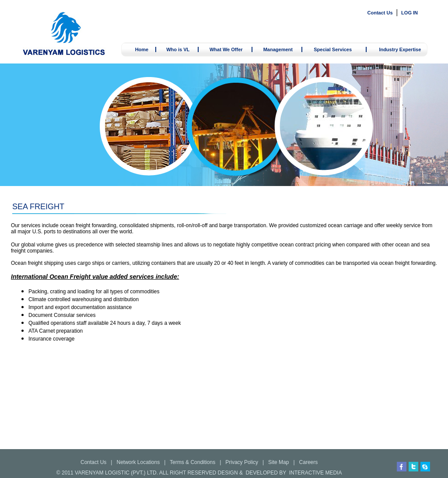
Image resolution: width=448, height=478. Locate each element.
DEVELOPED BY (266, 473)
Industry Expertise (400, 49)
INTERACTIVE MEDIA (316, 473)
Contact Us (380, 13)
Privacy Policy (242, 462)
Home (142, 49)
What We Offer (226, 49)
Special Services (333, 49)
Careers (309, 462)
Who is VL (178, 49)
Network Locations (138, 462)
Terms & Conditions (192, 462)
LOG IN (409, 13)
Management (278, 49)
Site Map (278, 462)
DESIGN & (230, 473)
